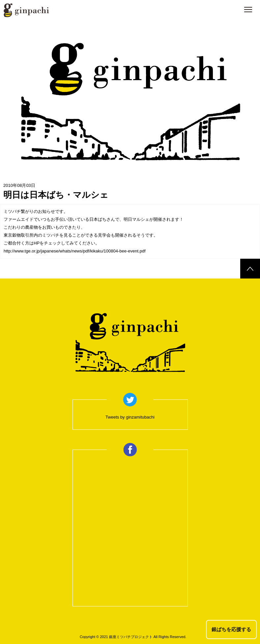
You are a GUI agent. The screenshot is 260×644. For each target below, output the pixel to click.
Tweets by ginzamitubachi (130, 417)
